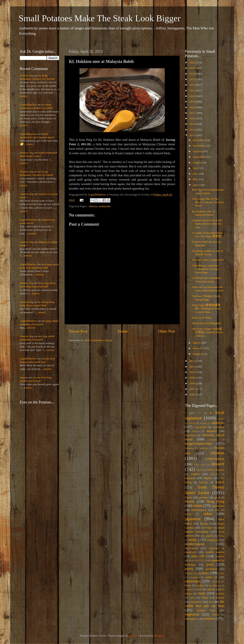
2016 (192, 118)
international (199, 510)
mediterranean (195, 544)
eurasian (215, 474)
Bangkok (212, 431)
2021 (192, 90)
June (196, 174)
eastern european (215, 470)
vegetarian (192, 614)
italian (208, 514)
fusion (189, 497)
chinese (93, 206)
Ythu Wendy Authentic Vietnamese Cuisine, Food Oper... (205, 269)
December (199, 140)
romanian (216, 581)
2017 (192, 113)
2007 (192, 389)
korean (204, 524)
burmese (189, 448)
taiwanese (196, 602)
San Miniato (215, 586)
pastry (189, 569)
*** (199, 413)
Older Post (167, 331)
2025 (192, 68)
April (196, 185)
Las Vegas (207, 528)
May (196, 179)
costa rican (200, 464)
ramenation (193, 581)
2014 (192, 130)
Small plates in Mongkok (206, 323)
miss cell (198, 556)
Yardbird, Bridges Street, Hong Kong (206, 298)
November (199, 146)
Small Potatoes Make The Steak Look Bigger (100, 18)
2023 (192, 79)
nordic (192, 560)
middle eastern (215, 552)
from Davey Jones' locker (205, 490)
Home (123, 331)
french (220, 482)
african (192, 423)
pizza (205, 573)
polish (221, 573)
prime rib (212, 577)
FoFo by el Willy (202, 318)
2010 (192, 372)
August (197, 162)
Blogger (159, 636)
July (196, 168)
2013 (192, 135)
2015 (192, 124)
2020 (192, 96)
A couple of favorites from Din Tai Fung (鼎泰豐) (207, 234)
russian (200, 586)
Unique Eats (206, 610)
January (198, 354)
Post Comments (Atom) (98, 340)
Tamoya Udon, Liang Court (208, 260)
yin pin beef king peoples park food (37, 360)
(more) (24, 96)
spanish (211, 589)
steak (201, 593)
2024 (192, 74)
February (198, 348)
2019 (192, 102)
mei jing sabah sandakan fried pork (39, 323)
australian (219, 427)
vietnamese (191, 619)
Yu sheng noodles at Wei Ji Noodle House (207, 253)
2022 (192, 85)
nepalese (220, 556)
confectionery (215, 459)
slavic (199, 589)
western (209, 619)
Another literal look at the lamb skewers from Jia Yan (207, 224)
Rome (188, 586)
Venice (215, 615)
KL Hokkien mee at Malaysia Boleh (203, 213)
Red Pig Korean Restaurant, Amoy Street (208, 191)
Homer (190, 502)
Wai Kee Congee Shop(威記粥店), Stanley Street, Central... (208, 332)
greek (217, 497)
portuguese (194, 577)
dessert (218, 464)
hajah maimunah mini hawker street (37, 136)
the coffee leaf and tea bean (205, 604)
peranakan (211, 569)
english (195, 474)
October (198, 151)
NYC (202, 560)
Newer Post (78, 331)
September (199, 157)
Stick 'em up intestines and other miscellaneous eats (208, 289)
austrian (196, 431)
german (203, 497)
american (218, 423)
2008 (192, 383)
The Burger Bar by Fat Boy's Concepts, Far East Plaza (208, 202)
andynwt (134, 636)
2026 (192, 62)
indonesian (218, 506)
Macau (221, 536)
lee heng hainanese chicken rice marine (37, 77)
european (190, 478)
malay (193, 540)
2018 (192, 107)
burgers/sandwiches (199, 444)
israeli (188, 514)
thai (211, 602)
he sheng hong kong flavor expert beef (37, 304)
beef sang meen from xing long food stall (40, 266)
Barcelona (190, 435)
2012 (192, 361)
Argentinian (201, 427)
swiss (192, 598)
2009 (192, 378)
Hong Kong (216, 502)
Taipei (205, 598)
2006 (192, 394)
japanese (193, 519)
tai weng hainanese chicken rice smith (36, 106)
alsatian (203, 423)
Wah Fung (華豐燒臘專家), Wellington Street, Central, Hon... (207, 308)
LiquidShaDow (28, 105)
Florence (204, 482)
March (197, 343)
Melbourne (191, 548)
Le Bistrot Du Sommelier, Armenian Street (207, 280)
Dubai (199, 470)
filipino (208, 478)
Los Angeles (207, 536)
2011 (192, 367)
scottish (188, 589)
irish (217, 510)
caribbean (204, 448)
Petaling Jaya (191, 573)
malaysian (105, 206)
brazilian (213, 440)
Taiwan (220, 598)
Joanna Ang (27, 75)
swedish (220, 594)
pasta (210, 564)
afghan (221, 419)
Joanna (24, 377)
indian (198, 506)
